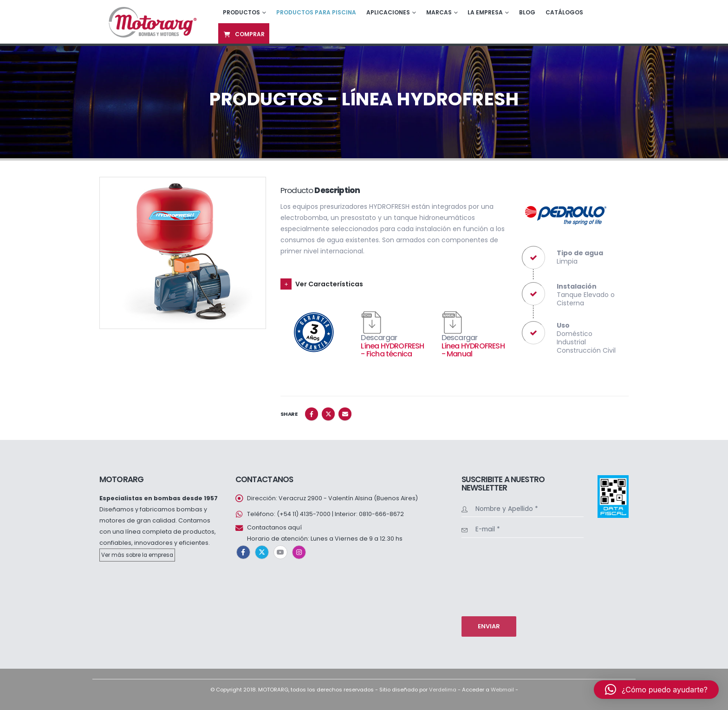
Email (345, 414)
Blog (527, 12)
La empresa (485, 12)
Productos (241, 12)
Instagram (299, 552)
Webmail (502, 690)
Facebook (312, 414)
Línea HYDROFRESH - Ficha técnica (392, 350)
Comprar (244, 34)
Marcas (439, 12)
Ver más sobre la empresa (137, 555)
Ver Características (329, 284)
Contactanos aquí (274, 527)
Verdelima (443, 690)
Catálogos (564, 12)
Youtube (280, 552)
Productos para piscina (316, 12)
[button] (656, 690)
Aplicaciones (388, 12)
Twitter (328, 414)
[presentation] (500, 576)
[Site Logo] (152, 22)
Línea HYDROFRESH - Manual (473, 350)
